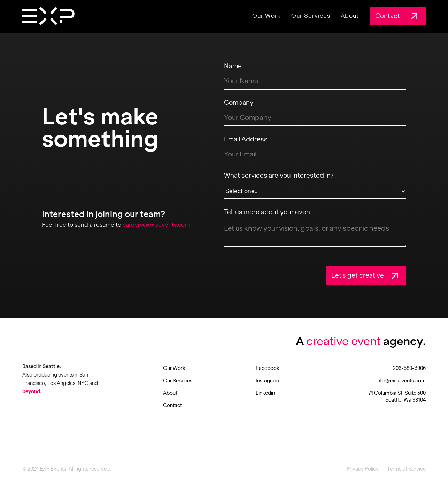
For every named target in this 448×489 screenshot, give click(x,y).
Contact (172, 405)
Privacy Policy (363, 469)
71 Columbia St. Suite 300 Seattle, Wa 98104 (397, 396)
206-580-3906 (409, 368)
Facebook (268, 368)
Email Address (246, 139)
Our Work (267, 16)
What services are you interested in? (279, 175)
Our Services (311, 16)
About (350, 16)
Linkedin (265, 393)
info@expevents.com (401, 381)
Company (239, 103)
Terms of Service (406, 469)
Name (233, 66)
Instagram (267, 381)
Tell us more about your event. (269, 212)
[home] (48, 16)
